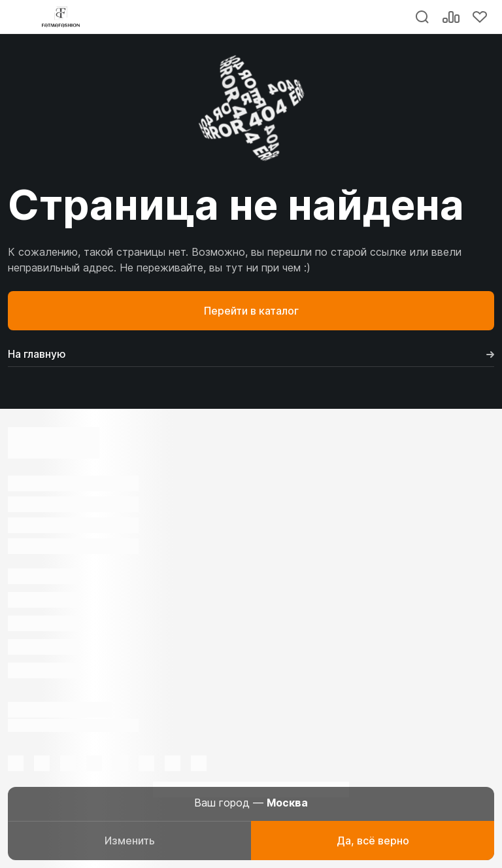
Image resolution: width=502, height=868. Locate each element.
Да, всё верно (373, 841)
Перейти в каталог (251, 311)
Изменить (130, 841)
